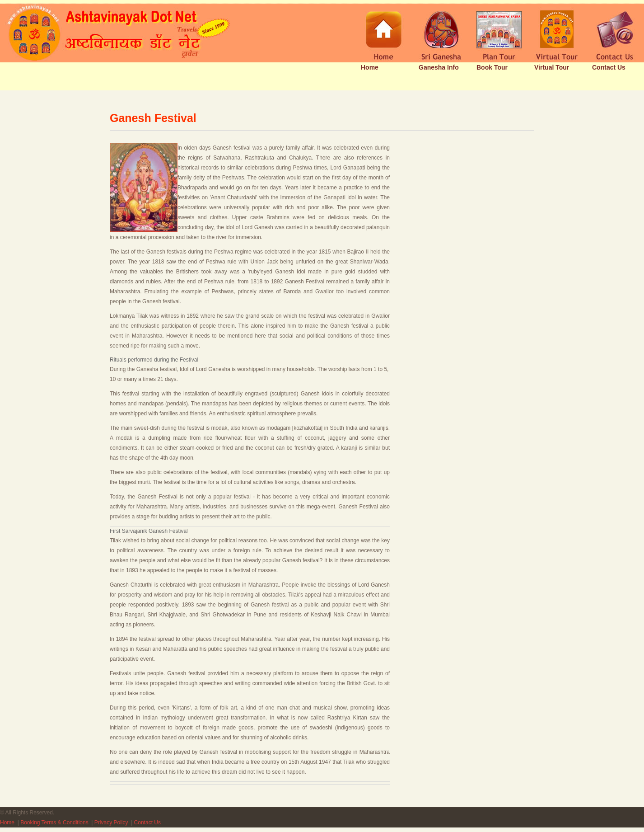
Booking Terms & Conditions (54, 823)
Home (7, 823)
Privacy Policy (111, 823)
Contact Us (147, 823)
